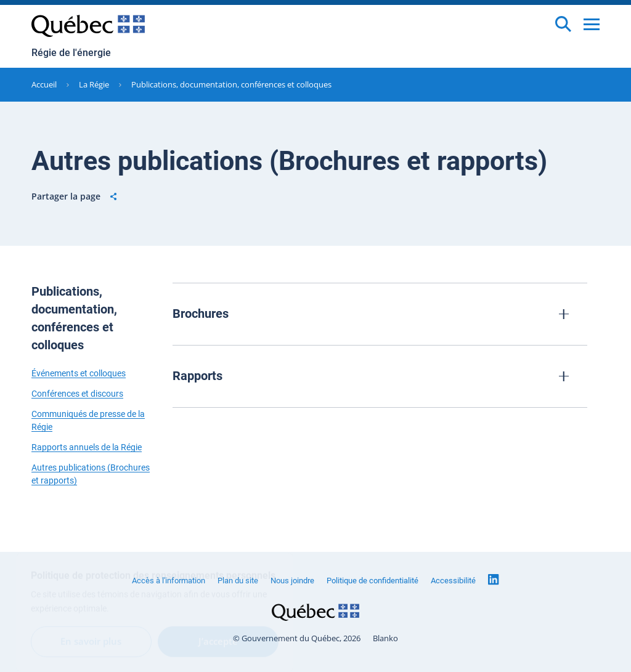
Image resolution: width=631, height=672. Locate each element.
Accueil (44, 84)
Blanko (385, 638)
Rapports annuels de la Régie (87, 447)
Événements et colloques (79, 373)
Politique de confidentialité (372, 581)
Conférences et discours (77, 394)
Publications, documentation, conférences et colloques (231, 84)
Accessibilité (453, 581)
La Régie (94, 84)
